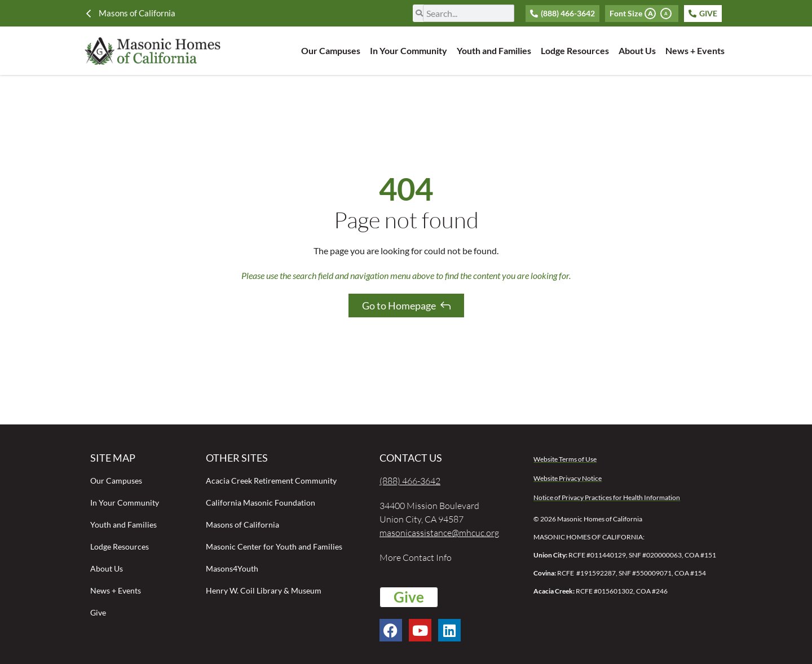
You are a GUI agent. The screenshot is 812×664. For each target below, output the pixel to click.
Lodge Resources (575, 50)
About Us (637, 50)
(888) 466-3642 (410, 481)
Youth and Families (494, 50)
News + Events (695, 50)
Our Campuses (331, 50)
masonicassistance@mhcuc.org (439, 533)
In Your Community (409, 50)
